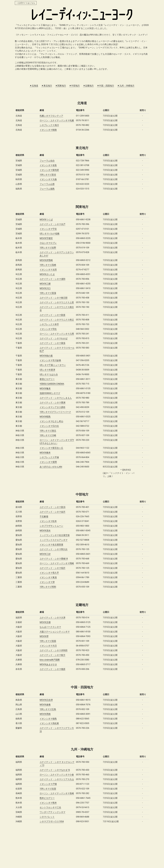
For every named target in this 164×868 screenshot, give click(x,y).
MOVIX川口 (45, 288)
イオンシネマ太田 (48, 270)
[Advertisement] (82, 848)
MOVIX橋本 (45, 453)
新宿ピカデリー (47, 379)
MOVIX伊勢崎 (46, 260)
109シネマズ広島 (48, 709)
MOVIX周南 (45, 714)
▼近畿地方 (88, 86)
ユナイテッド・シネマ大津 (52, 618)
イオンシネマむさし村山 (51, 421)
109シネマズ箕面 (48, 641)
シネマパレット (47, 817)
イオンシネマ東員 (48, 577)
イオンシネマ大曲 (48, 179)
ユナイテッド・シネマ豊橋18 (54, 559)
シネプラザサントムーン (51, 526)
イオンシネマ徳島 (48, 719)
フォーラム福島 (47, 189)
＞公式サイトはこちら (26, 3)
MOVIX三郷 (45, 284)
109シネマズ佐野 (48, 248)
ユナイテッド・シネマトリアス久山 (57, 779)
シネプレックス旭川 (49, 125)
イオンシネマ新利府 (49, 170)
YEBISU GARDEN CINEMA (52, 384)
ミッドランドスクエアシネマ (54, 540)
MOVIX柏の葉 (46, 356)
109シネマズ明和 (48, 587)
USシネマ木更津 (47, 370)
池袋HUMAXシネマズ (50, 393)
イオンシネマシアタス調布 (52, 407)
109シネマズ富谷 (48, 175)
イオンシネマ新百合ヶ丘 (51, 448)
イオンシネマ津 (47, 582)
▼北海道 (34, 86)
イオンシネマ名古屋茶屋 (51, 545)
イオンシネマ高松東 (49, 723)
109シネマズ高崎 (48, 265)
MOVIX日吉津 (46, 700)
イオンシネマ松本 (48, 521)
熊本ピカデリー (47, 798)
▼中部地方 (75, 86)
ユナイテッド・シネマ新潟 (52, 507)
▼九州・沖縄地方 (126, 86)
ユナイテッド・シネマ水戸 (52, 224)
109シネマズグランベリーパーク (55, 412)
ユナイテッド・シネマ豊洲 (52, 403)
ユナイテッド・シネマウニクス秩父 (57, 320)
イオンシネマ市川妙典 (50, 360)
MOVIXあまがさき (48, 664)
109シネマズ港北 (48, 431)
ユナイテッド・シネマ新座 (52, 315)
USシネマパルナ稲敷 (50, 234)
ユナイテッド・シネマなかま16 (55, 770)
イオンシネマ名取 (48, 165)
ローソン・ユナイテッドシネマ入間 (57, 334)
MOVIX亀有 (45, 388)
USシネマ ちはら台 (49, 374)
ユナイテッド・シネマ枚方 (52, 655)
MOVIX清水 (45, 531)
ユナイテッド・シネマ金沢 (52, 512)
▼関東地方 (61, 86)
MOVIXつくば (46, 220)
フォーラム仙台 (47, 161)
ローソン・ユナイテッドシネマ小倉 (57, 775)
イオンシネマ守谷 (48, 229)
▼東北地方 (47, 86)
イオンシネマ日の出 (49, 426)
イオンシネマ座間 (48, 462)
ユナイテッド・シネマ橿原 (52, 669)
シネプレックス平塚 (49, 457)
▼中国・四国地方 (105, 86)
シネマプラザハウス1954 (52, 821)
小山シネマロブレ (48, 243)
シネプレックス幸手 (49, 324)
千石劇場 (44, 516)
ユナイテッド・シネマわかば (54, 338)
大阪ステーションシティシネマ (55, 632)
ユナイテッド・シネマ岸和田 (54, 650)
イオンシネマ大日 (48, 646)
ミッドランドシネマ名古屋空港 (55, 535)
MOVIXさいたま (47, 274)
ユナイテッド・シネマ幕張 (52, 343)
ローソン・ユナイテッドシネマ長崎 (57, 793)
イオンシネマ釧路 (48, 130)
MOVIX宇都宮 (46, 238)
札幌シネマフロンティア (51, 116)
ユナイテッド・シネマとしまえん (56, 398)
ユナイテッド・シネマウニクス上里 (57, 302)
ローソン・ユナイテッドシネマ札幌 (57, 120)
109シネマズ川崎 (48, 435)
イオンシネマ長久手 (49, 573)
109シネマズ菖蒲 (48, 293)
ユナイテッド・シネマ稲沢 (52, 568)
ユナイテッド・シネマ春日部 (54, 298)
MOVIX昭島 (45, 417)
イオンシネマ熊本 (48, 803)
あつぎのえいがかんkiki (51, 467)
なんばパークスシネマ (50, 627)
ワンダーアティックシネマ (52, 812)
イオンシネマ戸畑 (48, 784)
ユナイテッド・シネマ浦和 (52, 279)
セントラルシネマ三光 (50, 807)
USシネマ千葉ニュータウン (53, 365)
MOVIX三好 (45, 554)
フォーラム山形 (47, 184)
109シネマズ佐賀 (48, 789)
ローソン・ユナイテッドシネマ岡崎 (57, 563)
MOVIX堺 (44, 636)
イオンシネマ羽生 (48, 329)
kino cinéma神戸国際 (50, 660)
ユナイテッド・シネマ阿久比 (54, 549)
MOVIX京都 (45, 622)
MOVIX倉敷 (45, 705)
